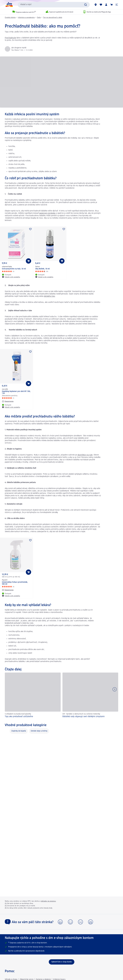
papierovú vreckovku (47, 213)
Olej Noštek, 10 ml (42, 269)
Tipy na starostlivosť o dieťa (53, 17)
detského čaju (49, 296)
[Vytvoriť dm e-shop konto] (62, 962)
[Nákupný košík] (111, 5)
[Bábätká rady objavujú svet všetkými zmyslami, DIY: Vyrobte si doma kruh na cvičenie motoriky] (90, 695)
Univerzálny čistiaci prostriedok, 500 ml (15, 583)
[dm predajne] (96, 5)
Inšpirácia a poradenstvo (26, 17)
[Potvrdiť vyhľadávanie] (86, 5)
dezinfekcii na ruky (85, 455)
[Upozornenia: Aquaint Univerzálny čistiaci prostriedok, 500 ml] (8, 590)
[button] (117, 5)
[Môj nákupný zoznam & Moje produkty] (101, 5)
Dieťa (39, 17)
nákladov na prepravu (48, 901)
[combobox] (54, 5)
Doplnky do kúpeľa (19, 731)
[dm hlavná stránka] (9, 5)
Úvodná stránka (10, 17)
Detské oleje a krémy (39, 731)
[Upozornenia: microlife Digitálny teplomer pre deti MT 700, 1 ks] (8, 401)
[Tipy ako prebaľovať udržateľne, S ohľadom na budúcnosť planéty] (33, 695)
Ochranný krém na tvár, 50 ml (14, 269)
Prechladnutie (10, 38)
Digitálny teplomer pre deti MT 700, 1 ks (16, 392)
